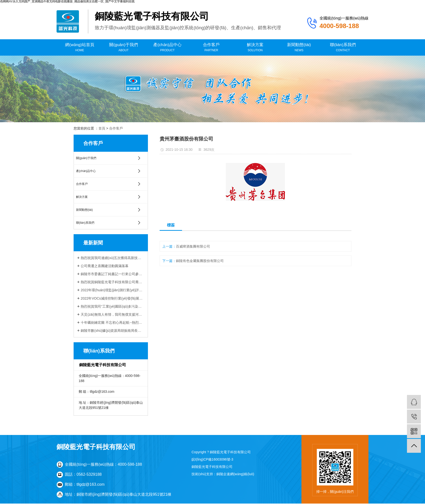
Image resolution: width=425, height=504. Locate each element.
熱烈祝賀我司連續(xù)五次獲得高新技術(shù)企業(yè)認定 (112, 258)
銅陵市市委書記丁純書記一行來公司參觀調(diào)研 (112, 274)
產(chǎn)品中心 (167, 47)
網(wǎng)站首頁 (80, 47)
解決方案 (255, 47)
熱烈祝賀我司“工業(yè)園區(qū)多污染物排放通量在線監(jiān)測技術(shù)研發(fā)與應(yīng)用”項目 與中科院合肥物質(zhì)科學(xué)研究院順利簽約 (112, 306)
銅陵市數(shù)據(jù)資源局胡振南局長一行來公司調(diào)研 (112, 331)
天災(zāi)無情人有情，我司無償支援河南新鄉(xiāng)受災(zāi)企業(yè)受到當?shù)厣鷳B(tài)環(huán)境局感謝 (112, 314)
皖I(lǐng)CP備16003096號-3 (212, 459)
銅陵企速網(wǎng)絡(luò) (235, 474)
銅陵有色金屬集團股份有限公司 (200, 261)
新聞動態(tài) (299, 47)
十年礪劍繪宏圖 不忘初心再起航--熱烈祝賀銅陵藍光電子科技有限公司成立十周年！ (112, 323)
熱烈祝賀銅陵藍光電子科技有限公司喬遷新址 (112, 282)
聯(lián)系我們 (343, 47)
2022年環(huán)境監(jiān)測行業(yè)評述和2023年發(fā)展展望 (112, 290)
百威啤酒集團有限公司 (193, 246)
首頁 (102, 128)
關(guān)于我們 (124, 47)
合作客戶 (211, 47)
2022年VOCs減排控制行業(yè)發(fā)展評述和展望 (112, 298)
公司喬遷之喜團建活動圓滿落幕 (105, 266)
